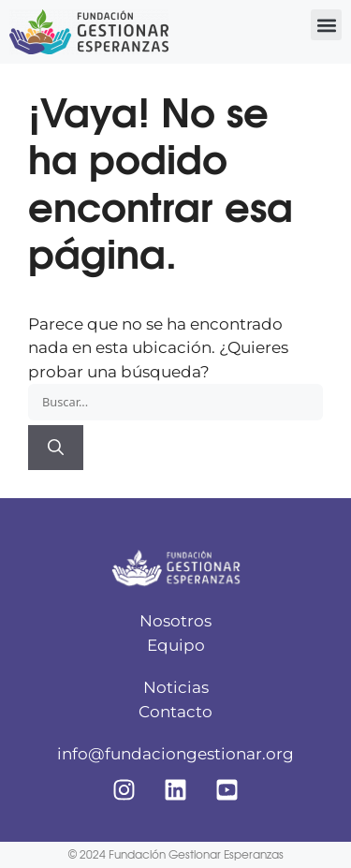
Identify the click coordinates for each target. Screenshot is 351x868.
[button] (326, 25)
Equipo (176, 645)
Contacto (175, 712)
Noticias (176, 687)
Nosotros (175, 621)
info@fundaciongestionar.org (175, 754)
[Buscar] (56, 448)
